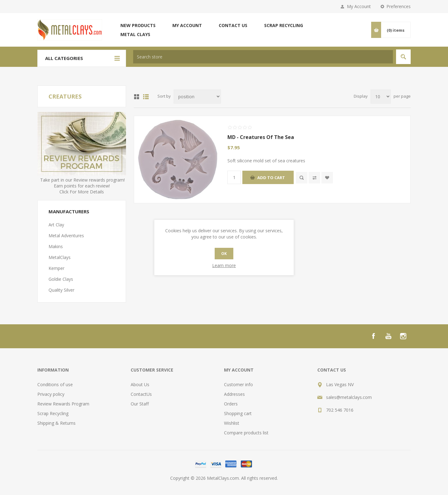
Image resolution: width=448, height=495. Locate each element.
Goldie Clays (61, 279)
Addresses (234, 394)
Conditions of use (55, 384)
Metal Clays (135, 34)
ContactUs (141, 394)
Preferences (399, 6)
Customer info (238, 384)
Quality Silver (61, 290)
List (146, 97)
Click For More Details (82, 192)
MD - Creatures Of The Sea (261, 137)
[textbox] (263, 57)
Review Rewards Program (63, 404)
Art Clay (56, 225)
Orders (231, 404)
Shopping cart (238, 413)
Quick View (302, 178)
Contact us (233, 25)
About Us (140, 384)
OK (224, 254)
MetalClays (60, 257)
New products (138, 25)
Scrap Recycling (284, 25)
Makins (56, 246)
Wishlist (232, 423)
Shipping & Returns (56, 423)
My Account (359, 6)
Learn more (224, 265)
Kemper (56, 268)
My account (187, 25)
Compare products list (246, 433)
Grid (137, 97)
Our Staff (140, 404)
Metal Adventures (66, 236)
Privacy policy (51, 394)
